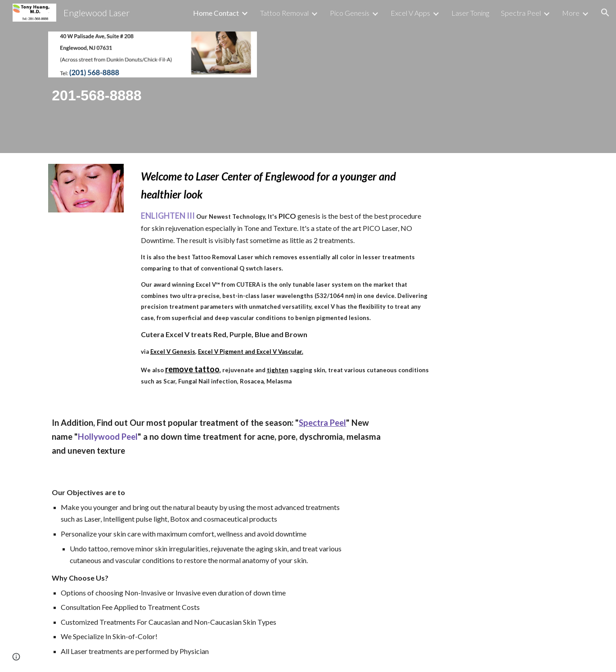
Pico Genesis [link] (350, 13)
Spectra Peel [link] (521, 13)
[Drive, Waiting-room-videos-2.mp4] (419, 77)
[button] (605, 13)
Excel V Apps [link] (410, 13)
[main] (153, 96)
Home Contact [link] (216, 13)
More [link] (571, 13)
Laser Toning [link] (470, 13)
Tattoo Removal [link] (284, 13)
